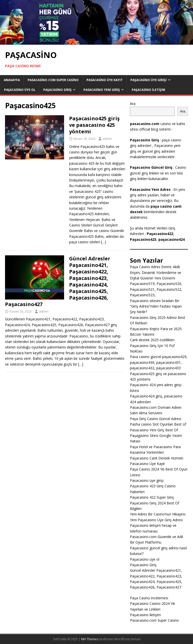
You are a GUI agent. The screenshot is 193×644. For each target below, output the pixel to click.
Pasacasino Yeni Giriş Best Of (154, 430)
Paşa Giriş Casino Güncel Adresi (156, 419)
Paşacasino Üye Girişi (149, 80)
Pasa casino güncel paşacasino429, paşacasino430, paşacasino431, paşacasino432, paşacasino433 (159, 362)
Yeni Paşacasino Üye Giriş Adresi (156, 520)
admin (107, 139)
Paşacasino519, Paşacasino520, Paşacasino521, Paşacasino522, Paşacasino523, (156, 289)
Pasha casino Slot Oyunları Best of (158, 424)
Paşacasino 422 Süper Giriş (152, 497)
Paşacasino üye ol (20, 90)
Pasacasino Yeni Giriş (102, 90)
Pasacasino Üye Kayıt (105, 80)
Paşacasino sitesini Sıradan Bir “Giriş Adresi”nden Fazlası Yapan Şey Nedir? (156, 306)
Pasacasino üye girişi (147, 480)
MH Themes (90, 639)
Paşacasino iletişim (148, 90)
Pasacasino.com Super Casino (53, 80)
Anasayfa (12, 80)
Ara (133, 104)
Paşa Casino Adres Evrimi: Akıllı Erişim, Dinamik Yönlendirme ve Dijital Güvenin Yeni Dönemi (156, 272)
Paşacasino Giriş (57, 90)
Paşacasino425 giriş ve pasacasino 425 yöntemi (94, 125)
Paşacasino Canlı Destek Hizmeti (157, 458)
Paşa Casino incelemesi (149, 598)
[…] (104, 242)
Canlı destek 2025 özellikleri (152, 340)
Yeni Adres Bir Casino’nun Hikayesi (158, 514)
